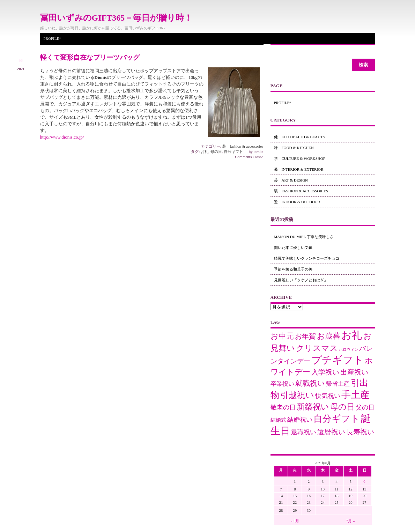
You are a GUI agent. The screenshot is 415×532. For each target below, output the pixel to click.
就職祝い (310, 383)
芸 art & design (291, 180)
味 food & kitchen (294, 148)
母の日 (216, 152)
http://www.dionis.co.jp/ (62, 137)
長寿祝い (360, 432)
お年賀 (305, 336)
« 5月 (295, 521)
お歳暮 (329, 336)
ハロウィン (349, 350)
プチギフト (338, 360)
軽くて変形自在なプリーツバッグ (90, 57)
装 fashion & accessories (243, 146)
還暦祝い (331, 432)
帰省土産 (338, 384)
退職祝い (304, 432)
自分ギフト (233, 152)
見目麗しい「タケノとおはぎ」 (301, 280)
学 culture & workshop (300, 158)
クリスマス (317, 348)
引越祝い (297, 395)
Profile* (52, 38)
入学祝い (325, 372)
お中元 (282, 336)
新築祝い (313, 407)
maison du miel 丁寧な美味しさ (304, 237)
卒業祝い (282, 384)
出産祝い (354, 372)
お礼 (205, 152)
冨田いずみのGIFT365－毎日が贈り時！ (116, 18)
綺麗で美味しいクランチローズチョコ (307, 258)
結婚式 (278, 420)
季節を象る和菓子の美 (293, 269)
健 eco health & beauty (300, 137)
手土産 (355, 395)
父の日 (365, 407)
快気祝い (328, 396)
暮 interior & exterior (299, 169)
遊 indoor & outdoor (297, 202)
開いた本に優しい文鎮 (293, 247)
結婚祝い (300, 420)
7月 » (351, 521)
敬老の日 (283, 407)
